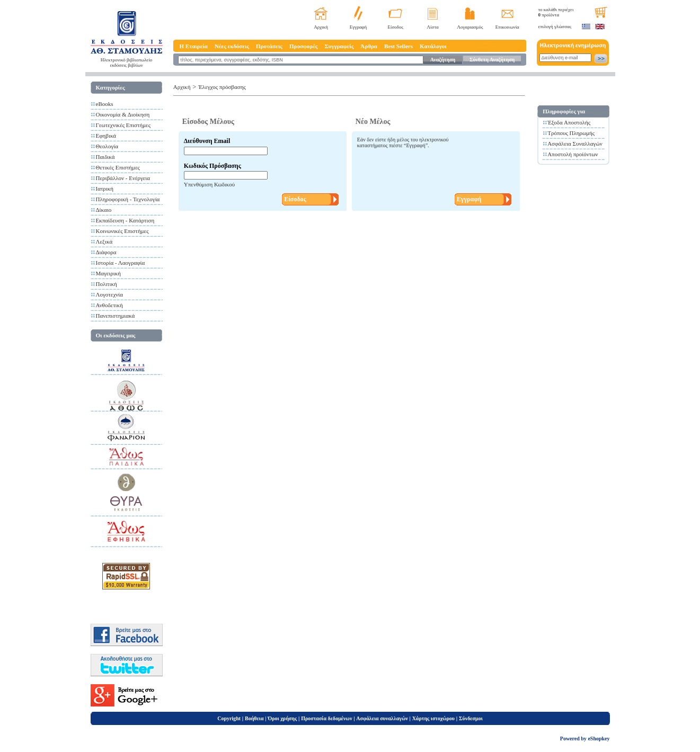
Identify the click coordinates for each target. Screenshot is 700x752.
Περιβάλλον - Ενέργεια (123, 178)
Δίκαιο (104, 210)
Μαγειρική (109, 273)
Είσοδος (396, 27)
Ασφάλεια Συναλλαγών (575, 144)
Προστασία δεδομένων (326, 718)
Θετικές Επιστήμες (118, 167)
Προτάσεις (269, 46)
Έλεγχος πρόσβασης (222, 87)
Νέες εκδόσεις (232, 46)
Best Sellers (398, 46)
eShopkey (599, 738)
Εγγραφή (358, 27)
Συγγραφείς (339, 46)
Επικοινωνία (507, 27)
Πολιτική (107, 284)
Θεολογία (107, 146)
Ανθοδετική (109, 305)
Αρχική (321, 27)
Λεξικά (104, 241)
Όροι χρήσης (282, 718)
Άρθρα (369, 46)
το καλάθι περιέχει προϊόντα (556, 12)
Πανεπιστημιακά (116, 316)
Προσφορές (304, 46)
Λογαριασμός (470, 27)
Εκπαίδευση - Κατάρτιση (125, 220)
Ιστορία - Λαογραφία (121, 263)
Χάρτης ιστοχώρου (433, 718)
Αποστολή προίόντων (573, 154)
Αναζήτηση (443, 60)
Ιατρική (105, 189)
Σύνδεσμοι (471, 718)
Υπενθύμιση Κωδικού (209, 184)
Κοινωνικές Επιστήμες (122, 231)
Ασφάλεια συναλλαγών (382, 718)
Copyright (229, 718)
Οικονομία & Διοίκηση (123, 114)
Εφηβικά (106, 136)
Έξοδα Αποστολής (569, 122)
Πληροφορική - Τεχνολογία (128, 199)
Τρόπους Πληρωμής (571, 133)
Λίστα (433, 27)
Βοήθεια (254, 718)
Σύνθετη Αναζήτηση (492, 60)
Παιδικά (105, 157)
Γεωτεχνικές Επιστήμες (123, 125)
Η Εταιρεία (194, 46)
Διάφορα (106, 252)
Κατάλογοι (433, 46)
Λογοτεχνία (109, 294)
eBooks (105, 104)
